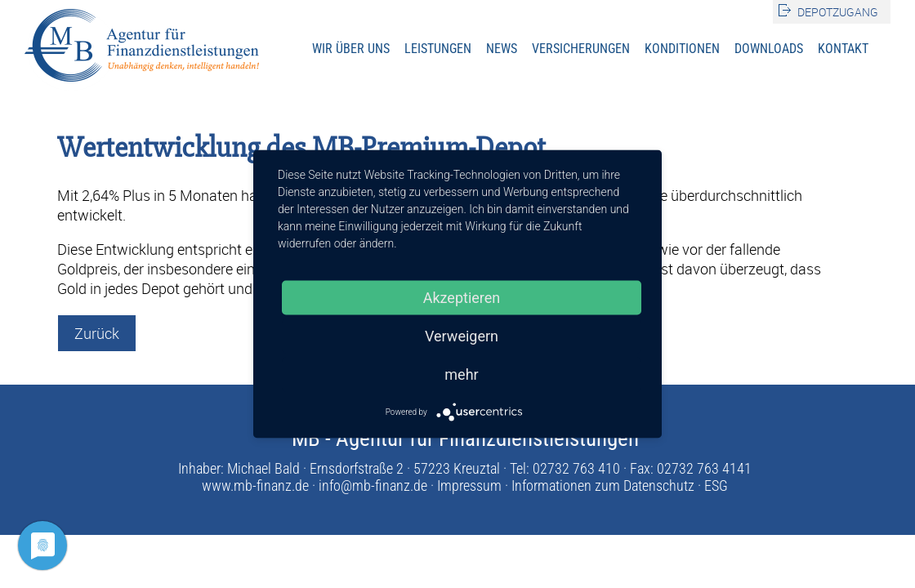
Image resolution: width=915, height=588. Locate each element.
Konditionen (682, 49)
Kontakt (843, 49)
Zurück (97, 333)
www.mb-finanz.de (255, 486)
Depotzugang (838, 12)
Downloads (769, 49)
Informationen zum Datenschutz (603, 486)
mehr (461, 374)
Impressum (469, 486)
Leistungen (438, 49)
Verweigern (462, 336)
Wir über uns (351, 49)
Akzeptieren (462, 298)
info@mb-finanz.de (373, 486)
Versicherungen (581, 49)
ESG (716, 486)
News (502, 49)
